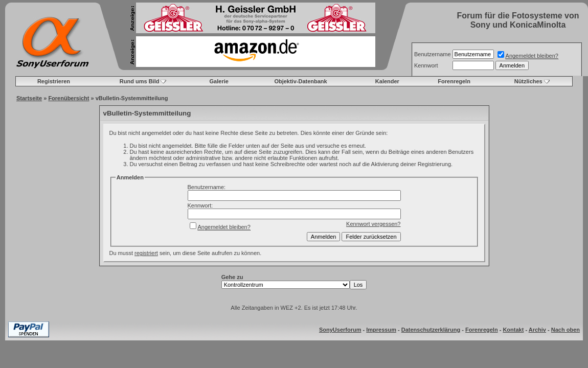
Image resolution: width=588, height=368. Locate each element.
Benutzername (433, 54)
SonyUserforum (340, 330)
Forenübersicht (69, 98)
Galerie (219, 81)
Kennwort (426, 65)
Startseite (29, 98)
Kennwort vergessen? (373, 224)
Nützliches (528, 81)
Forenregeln (454, 81)
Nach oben (566, 330)
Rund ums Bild (140, 81)
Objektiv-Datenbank (300, 81)
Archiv (537, 330)
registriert (146, 253)
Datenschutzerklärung (431, 330)
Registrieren (54, 81)
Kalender (387, 81)
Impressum (381, 330)
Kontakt (513, 330)
